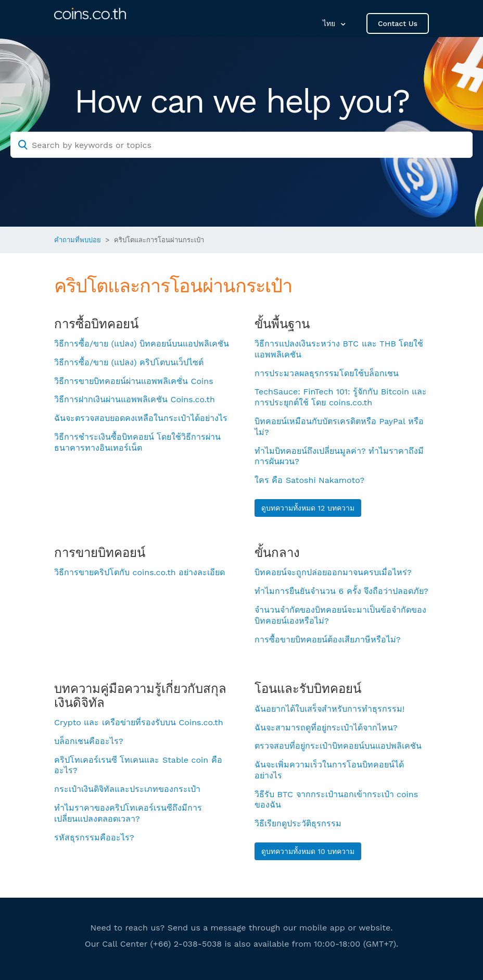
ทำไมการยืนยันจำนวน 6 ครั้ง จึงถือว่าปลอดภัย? (341, 591)
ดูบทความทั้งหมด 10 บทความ (308, 851)
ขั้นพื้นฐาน (282, 324)
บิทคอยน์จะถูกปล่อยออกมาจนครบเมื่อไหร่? (333, 572)
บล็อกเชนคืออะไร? (89, 741)
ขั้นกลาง (277, 553)
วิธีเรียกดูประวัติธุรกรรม (298, 823)
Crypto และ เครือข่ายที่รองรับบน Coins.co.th (139, 722)
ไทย (330, 23)
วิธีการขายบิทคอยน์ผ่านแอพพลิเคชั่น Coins (134, 381)
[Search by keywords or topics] (241, 145)
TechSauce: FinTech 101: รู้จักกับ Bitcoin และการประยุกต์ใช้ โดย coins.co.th (341, 397)
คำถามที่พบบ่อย (78, 240)
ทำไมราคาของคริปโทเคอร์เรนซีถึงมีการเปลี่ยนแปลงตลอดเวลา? (128, 813)
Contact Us (398, 23)
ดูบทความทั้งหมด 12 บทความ (308, 508)
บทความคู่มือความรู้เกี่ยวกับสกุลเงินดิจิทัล (140, 696)
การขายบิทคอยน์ (100, 553)
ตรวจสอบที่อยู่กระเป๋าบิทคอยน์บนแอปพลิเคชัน (338, 746)
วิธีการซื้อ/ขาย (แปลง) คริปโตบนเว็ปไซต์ (129, 362)
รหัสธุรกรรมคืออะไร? (94, 838)
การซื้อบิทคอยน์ (96, 324)
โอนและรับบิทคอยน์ (308, 689)
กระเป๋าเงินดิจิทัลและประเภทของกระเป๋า (127, 789)
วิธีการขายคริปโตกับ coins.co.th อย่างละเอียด (139, 572)
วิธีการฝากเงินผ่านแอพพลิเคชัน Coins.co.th (135, 399)
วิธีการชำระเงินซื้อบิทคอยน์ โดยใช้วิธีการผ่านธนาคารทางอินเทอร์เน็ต (137, 442)
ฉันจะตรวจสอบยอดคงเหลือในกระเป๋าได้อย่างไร (141, 418)
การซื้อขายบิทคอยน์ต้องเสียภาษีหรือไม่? (328, 640)
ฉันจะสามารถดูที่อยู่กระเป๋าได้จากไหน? (326, 728)
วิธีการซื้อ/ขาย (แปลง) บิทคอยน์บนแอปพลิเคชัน (142, 344)
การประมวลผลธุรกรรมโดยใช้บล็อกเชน (327, 373)
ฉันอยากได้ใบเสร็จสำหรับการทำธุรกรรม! (329, 709)
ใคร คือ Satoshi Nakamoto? (309, 480)
